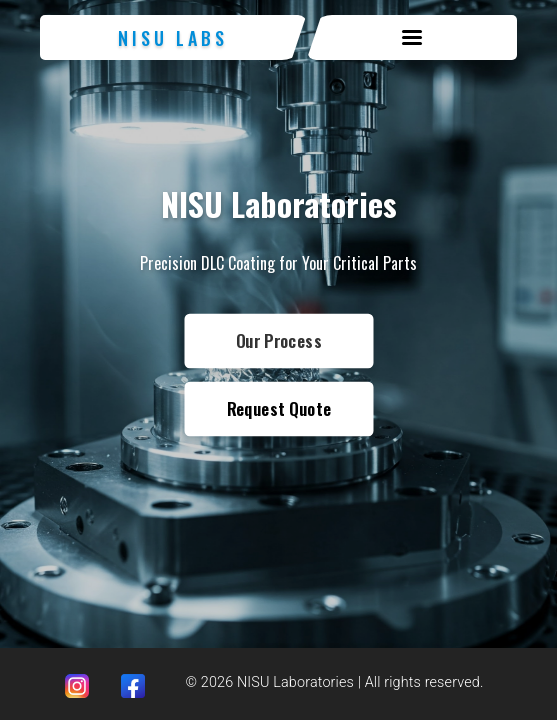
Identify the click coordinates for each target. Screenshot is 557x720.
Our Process (278, 340)
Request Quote (278, 408)
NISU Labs (173, 38)
